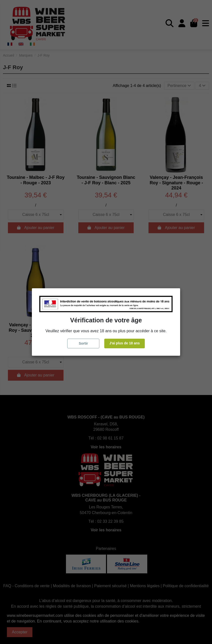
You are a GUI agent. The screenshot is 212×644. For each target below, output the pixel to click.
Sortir (83, 343)
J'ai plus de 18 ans (124, 343)
